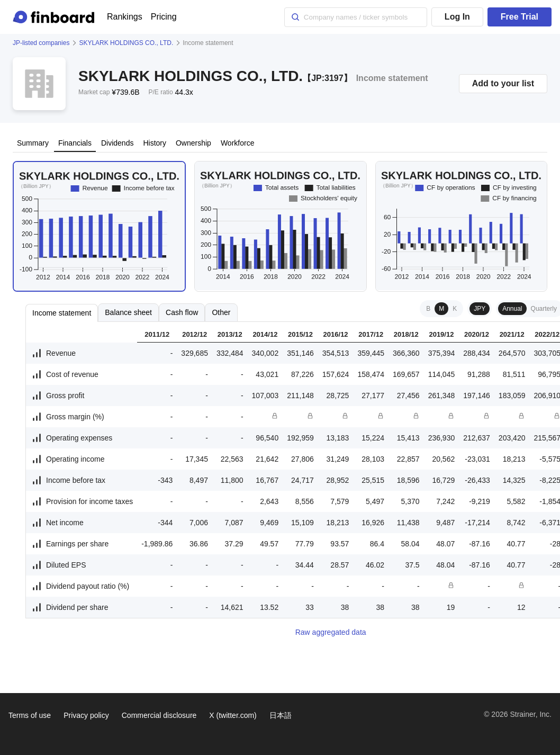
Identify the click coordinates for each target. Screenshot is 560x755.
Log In (457, 17)
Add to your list (503, 83)
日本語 (281, 715)
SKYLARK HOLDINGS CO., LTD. (126, 43)
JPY (480, 309)
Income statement (62, 313)
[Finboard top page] (56, 17)
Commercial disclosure (159, 715)
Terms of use (30, 715)
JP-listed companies (41, 43)
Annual (512, 309)
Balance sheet (128, 312)
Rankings (125, 17)
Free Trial (520, 17)
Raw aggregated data (331, 632)
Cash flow (182, 312)
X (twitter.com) (233, 715)
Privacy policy (86, 715)
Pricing (164, 17)
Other (221, 312)
